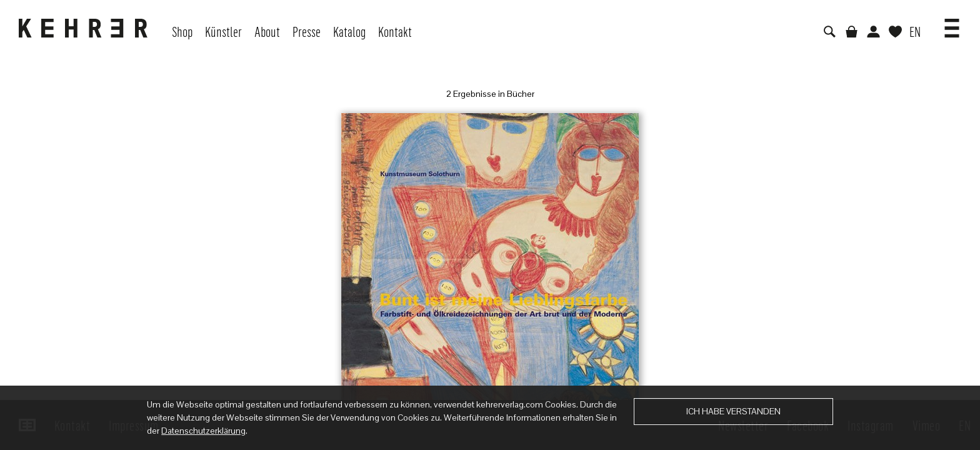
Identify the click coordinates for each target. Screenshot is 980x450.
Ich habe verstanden (733, 411)
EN (915, 31)
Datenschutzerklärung (203, 431)
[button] (952, 24)
